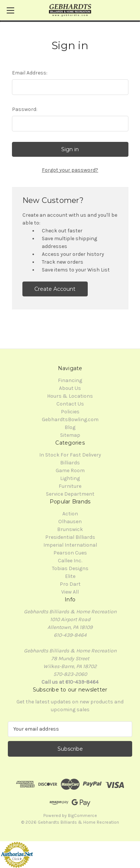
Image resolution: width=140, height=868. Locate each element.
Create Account (55, 289)
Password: (25, 109)
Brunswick (70, 529)
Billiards (70, 463)
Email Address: (30, 73)
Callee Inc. (70, 561)
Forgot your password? (70, 170)
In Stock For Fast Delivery (70, 455)
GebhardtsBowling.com (70, 419)
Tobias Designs (70, 568)
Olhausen (70, 522)
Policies (70, 412)
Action (70, 514)
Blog (70, 427)
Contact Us (70, 404)
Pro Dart (70, 584)
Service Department (70, 494)
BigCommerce (83, 815)
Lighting (70, 478)
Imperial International (70, 545)
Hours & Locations (70, 396)
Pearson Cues (70, 553)
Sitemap (70, 435)
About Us (70, 388)
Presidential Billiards (70, 537)
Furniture (70, 486)
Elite (70, 576)
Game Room (70, 470)
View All (70, 592)
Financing (70, 380)
